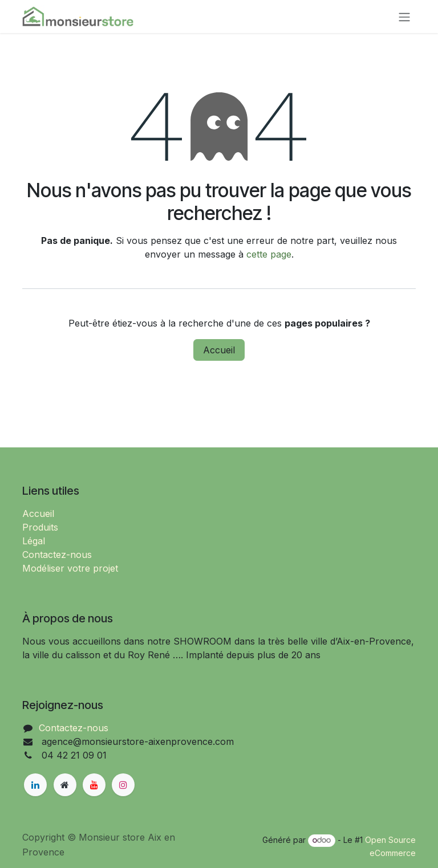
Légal (34, 541)
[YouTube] (94, 785)
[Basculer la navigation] (404, 17)
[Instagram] (123, 785)
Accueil (219, 350)
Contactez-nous (57, 555)
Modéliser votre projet (70, 568)
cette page (269, 254)
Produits (40, 527)
